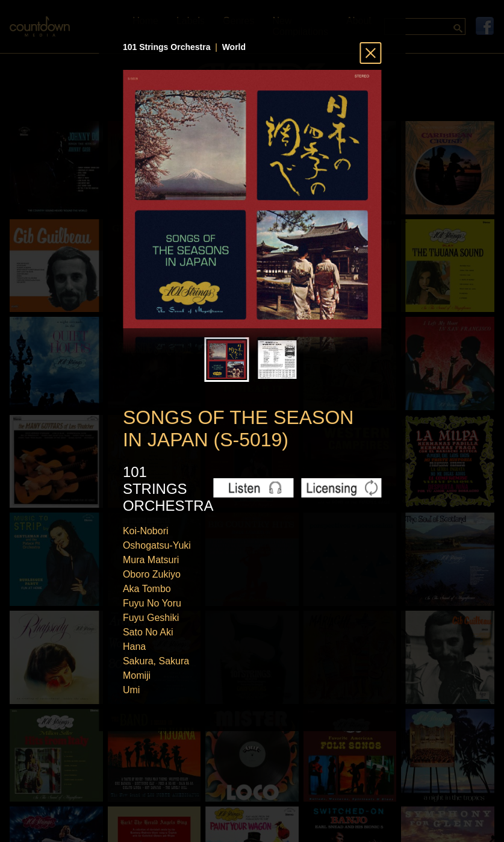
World (234, 47)
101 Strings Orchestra (167, 47)
